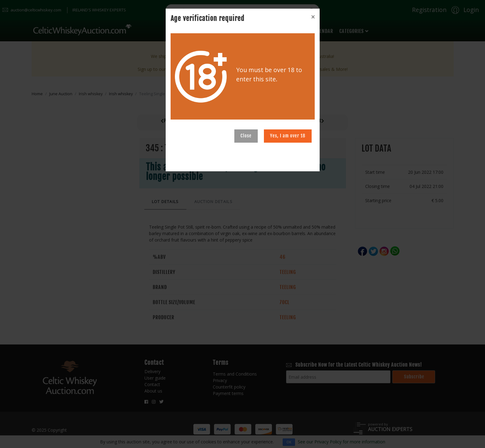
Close (246, 136)
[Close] (313, 17)
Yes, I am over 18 (288, 136)
